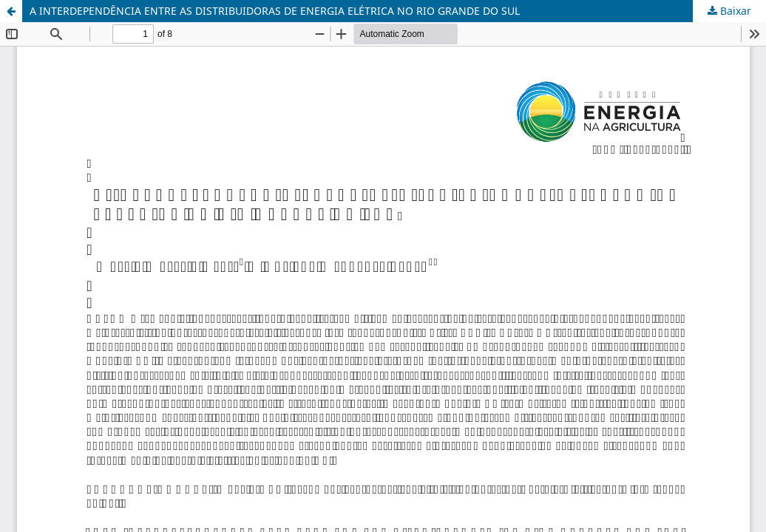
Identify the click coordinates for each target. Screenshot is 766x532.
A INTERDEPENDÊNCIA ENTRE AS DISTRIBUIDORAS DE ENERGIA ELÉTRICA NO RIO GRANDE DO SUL (275, 11)
